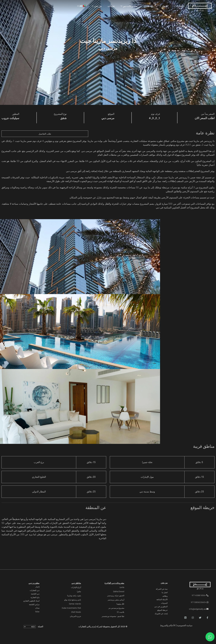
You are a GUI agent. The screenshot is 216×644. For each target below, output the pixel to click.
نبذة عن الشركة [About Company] (162, 589)
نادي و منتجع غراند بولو (73, 600)
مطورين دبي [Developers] (34, 583)
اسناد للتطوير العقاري (31, 601)
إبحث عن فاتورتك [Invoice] (161, 614)
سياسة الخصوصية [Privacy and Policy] (184, 625)
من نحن (164, 583)
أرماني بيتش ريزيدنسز (116, 600)
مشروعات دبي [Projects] (129, 6)
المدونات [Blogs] (164, 603)
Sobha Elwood (119, 592)
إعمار (37, 587)
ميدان (37, 608)
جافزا (79, 592)
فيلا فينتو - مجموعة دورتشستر (113, 616)
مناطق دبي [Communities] (76, 583)
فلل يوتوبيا (120, 604)
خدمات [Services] (111, 6)
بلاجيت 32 (120, 612)
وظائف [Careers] (165, 596)
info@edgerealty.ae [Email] (199, 609)
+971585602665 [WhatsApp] (200, 602)
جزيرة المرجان (75, 616)
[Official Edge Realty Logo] (195, 586)
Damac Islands (75, 604)
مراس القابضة (34, 604)
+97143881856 (200, 595)
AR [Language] (82, 6)
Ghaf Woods (76, 612)
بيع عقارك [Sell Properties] (148, 6)
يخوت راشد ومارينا (74, 596)
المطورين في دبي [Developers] (161, 607)
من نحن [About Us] (97, 6)
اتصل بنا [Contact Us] (165, 592)
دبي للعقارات (35, 590)
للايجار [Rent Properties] (164, 6)
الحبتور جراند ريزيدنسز (116, 596)
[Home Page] (200, 7)
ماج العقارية (35, 597)
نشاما (37, 611)
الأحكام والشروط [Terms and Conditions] (168, 625)
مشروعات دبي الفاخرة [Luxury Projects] (114, 583)
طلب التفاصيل (45, 134)
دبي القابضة (35, 594)
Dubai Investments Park (71, 608)
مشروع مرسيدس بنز (116, 608)
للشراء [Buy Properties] (178, 6)
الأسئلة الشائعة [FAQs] (162, 600)
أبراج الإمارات (76, 587)
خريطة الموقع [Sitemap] (162, 610)
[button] (208, 618)
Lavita (122, 587)
